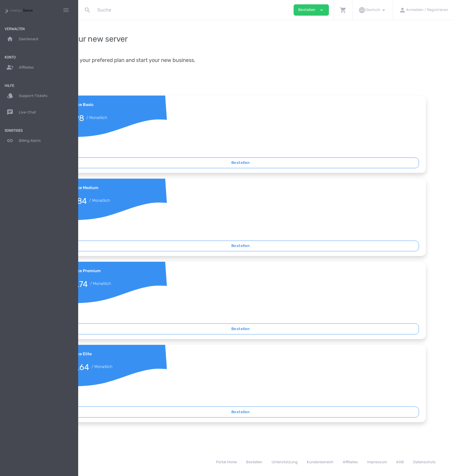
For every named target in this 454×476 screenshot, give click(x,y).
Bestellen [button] (311, 10)
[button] (343, 10)
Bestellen (266, 163)
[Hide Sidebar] (66, 10)
